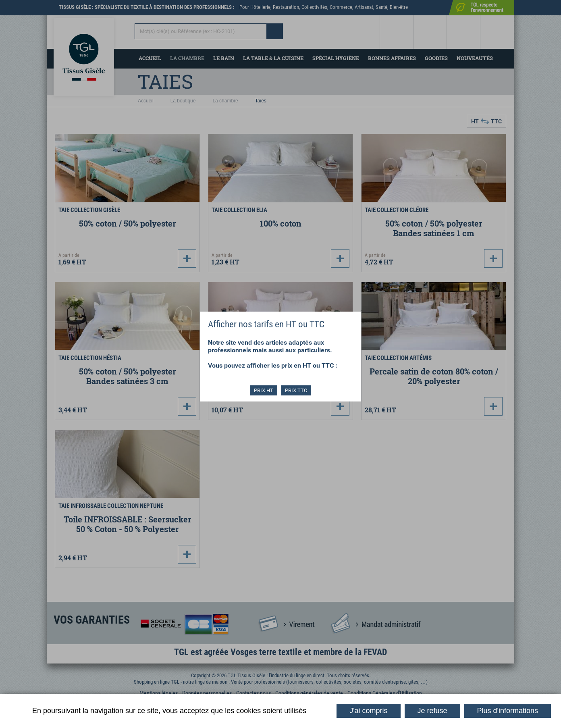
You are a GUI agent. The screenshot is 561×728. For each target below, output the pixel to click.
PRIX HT (264, 390)
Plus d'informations (508, 711)
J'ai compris (368, 711)
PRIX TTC (296, 390)
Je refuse (432, 711)
